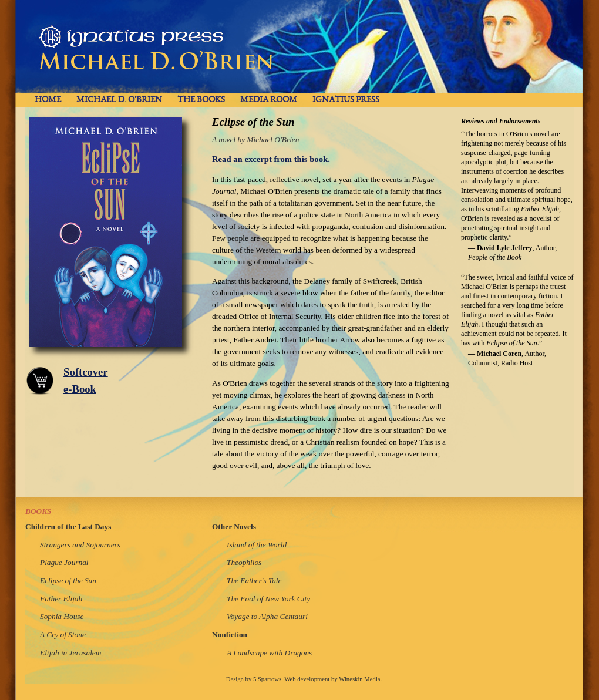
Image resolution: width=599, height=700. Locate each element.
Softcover (86, 372)
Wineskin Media (359, 679)
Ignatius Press (346, 100)
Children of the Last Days (68, 526)
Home (48, 100)
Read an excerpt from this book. (271, 159)
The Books (201, 100)
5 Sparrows (267, 679)
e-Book (80, 389)
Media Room (269, 100)
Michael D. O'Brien (119, 100)
